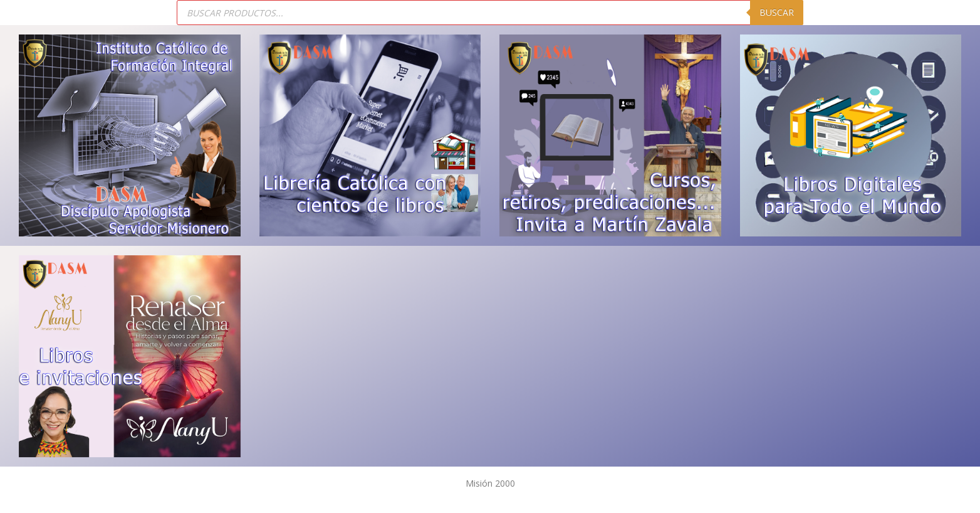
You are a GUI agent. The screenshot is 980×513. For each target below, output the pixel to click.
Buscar (777, 12)
